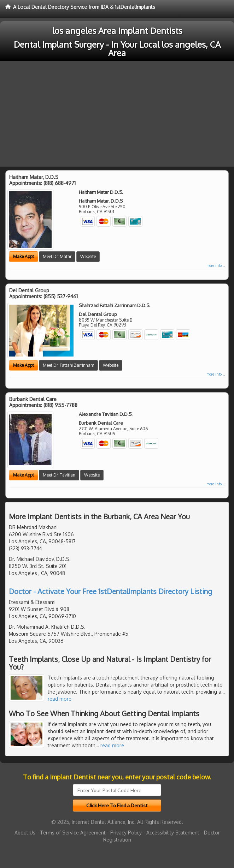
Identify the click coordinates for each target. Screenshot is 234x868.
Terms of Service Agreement (73, 833)
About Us (25, 833)
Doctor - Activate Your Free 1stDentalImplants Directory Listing (110, 591)
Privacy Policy (126, 833)
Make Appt (24, 256)
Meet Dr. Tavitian (59, 475)
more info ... (216, 265)
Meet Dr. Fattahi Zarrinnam (68, 365)
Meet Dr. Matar (57, 256)
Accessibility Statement (173, 833)
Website (88, 256)
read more (60, 699)
